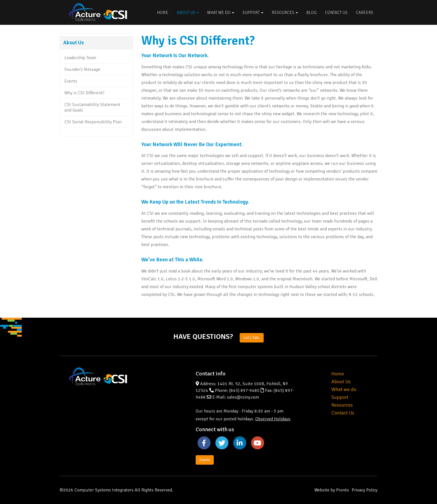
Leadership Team (80, 58)
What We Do (221, 13)
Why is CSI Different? (84, 93)
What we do (344, 389)
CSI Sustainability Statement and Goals (92, 107)
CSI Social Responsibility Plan (93, 122)
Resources (285, 13)
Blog (311, 13)
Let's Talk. (252, 338)
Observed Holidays (273, 419)
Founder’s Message (82, 69)
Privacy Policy (365, 490)
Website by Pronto (332, 490)
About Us (188, 13)
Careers (365, 13)
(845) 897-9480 (244, 390)
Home (163, 13)
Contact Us (336, 13)
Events (71, 81)
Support (253, 13)
